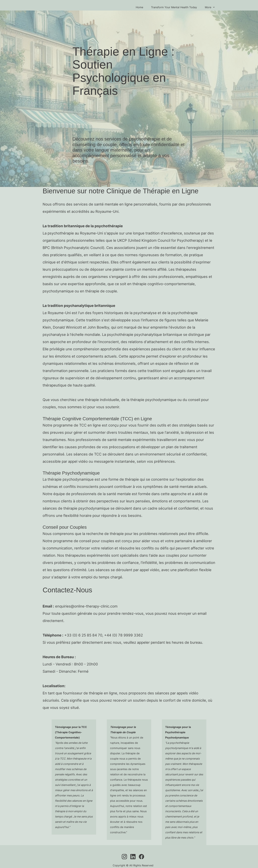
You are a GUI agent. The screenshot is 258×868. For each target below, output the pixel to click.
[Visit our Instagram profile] (124, 857)
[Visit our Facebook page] (142, 857)
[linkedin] (133, 857)
